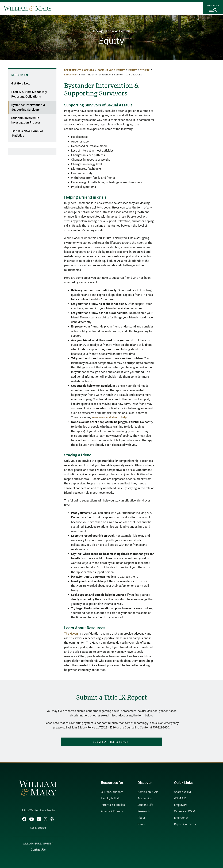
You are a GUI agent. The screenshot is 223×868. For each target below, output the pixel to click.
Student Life (145, 805)
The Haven (71, 634)
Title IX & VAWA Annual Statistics (27, 134)
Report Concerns (185, 824)
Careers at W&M (185, 811)
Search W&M (182, 792)
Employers (181, 805)
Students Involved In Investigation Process (26, 120)
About (141, 818)
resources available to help (109, 417)
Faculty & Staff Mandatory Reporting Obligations (29, 94)
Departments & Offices (79, 70)
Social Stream (38, 826)
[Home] (28, 8)
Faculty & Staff (110, 798)
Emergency (181, 818)
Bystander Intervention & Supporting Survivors (28, 107)
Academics (145, 798)
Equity (111, 41)
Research (144, 811)
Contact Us (38, 848)
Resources (71, 75)
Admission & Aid (148, 792)
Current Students (112, 792)
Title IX (145, 70)
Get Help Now (21, 84)
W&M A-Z (180, 798)
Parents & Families (113, 805)
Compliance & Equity (111, 30)
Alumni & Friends (112, 811)
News (141, 824)
